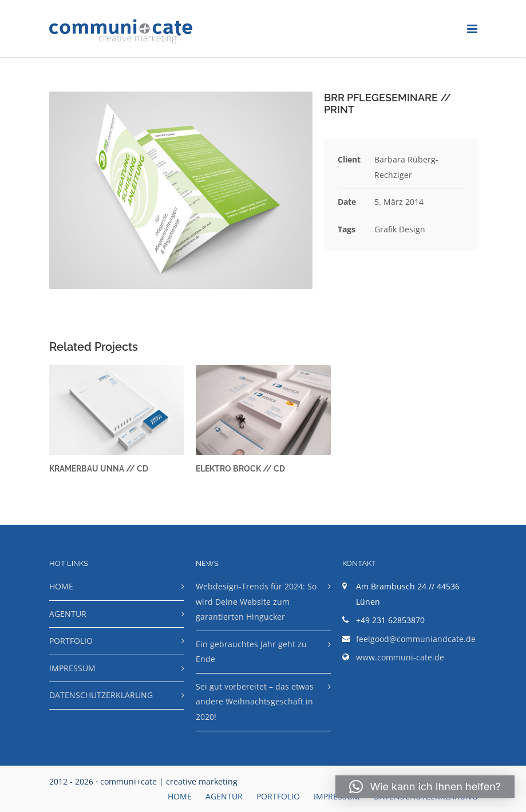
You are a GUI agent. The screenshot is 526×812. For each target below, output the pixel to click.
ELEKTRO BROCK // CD (240, 469)
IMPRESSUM (72, 668)
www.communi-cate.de (400, 657)
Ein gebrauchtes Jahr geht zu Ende (251, 652)
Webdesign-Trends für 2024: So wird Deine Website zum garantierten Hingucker (256, 601)
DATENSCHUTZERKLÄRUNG (101, 695)
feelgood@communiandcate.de (416, 639)
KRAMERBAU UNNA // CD (99, 469)
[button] (425, 787)
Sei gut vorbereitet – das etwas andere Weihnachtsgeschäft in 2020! (255, 702)
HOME (61, 586)
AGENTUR (68, 614)
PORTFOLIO (71, 641)
